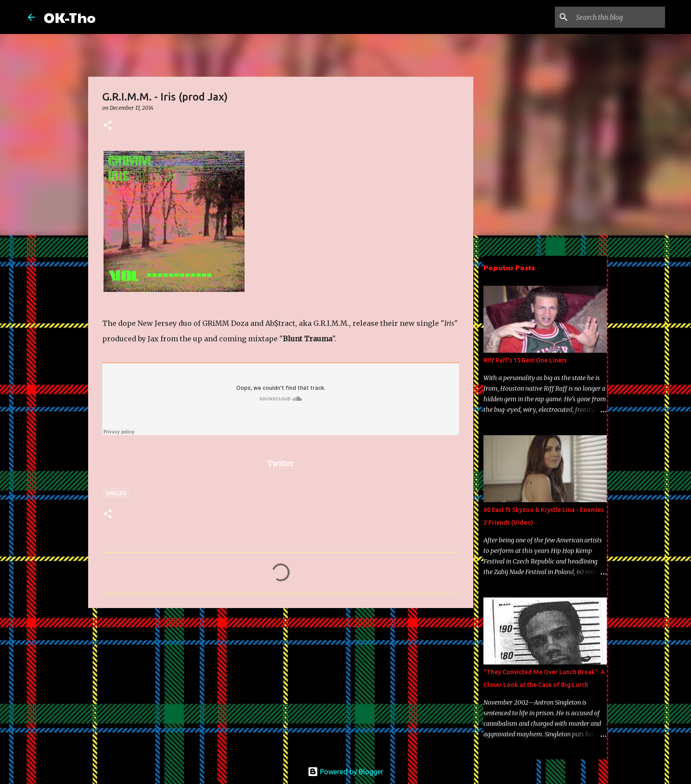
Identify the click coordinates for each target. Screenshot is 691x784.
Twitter (280, 463)
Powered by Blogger (345, 772)
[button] (108, 126)
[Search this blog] (619, 17)
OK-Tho (70, 17)
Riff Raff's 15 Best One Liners (525, 360)
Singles (116, 493)
